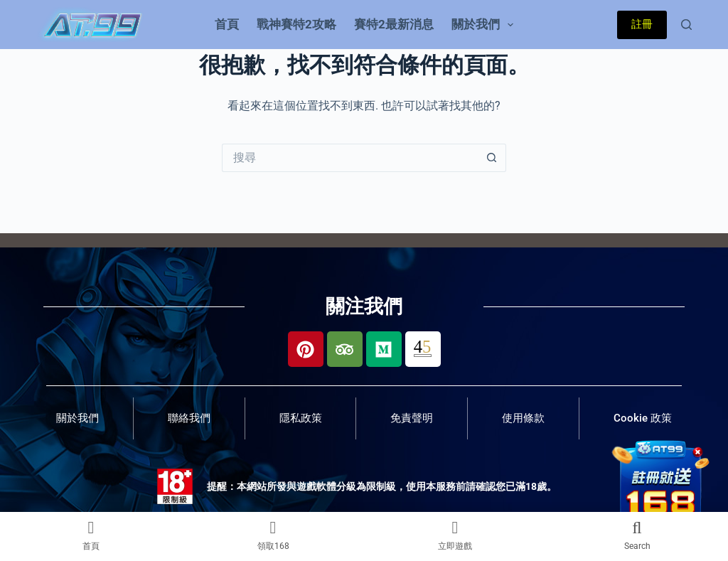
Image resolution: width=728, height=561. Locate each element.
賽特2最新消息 (394, 24)
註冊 (642, 24)
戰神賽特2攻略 (296, 24)
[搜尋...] (350, 158)
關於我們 (485, 25)
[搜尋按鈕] (492, 158)
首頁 (227, 24)
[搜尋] (686, 25)
